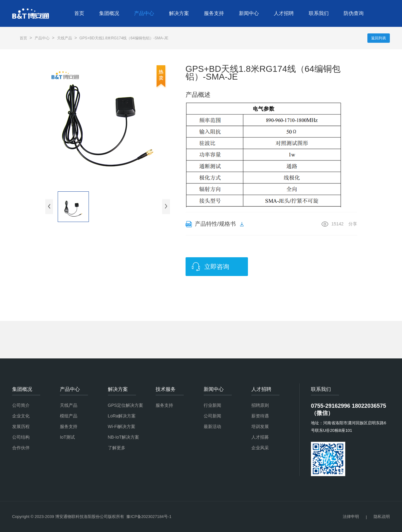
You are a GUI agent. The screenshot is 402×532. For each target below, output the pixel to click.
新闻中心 (249, 13)
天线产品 (65, 38)
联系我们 (319, 13)
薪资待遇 (260, 416)
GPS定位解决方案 (126, 405)
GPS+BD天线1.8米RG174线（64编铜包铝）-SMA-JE (124, 38)
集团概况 (109, 13)
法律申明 (351, 517)
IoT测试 (67, 437)
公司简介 (21, 405)
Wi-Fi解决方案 (122, 426)
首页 (79, 13)
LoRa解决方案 (122, 416)
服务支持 (214, 13)
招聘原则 (260, 405)
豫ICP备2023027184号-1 (149, 517)
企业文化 (21, 416)
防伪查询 (354, 13)
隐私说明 (382, 517)
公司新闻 (212, 416)
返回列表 (379, 38)
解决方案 (179, 13)
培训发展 (260, 426)
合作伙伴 (21, 448)
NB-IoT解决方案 (124, 437)
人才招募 (260, 437)
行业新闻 (212, 405)
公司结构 (21, 437)
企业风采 (260, 448)
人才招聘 (284, 13)
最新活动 (212, 426)
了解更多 (117, 448)
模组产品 (69, 416)
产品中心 (144, 13)
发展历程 (21, 426)
